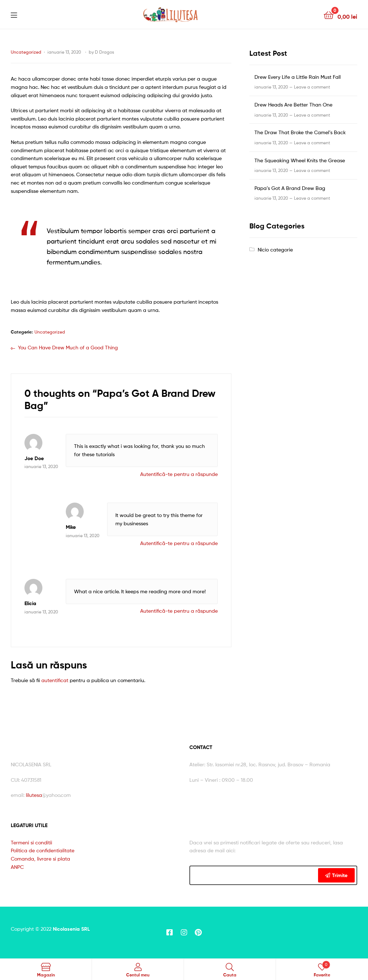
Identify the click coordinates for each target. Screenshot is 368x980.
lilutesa (34, 795)
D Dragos (105, 52)
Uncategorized (26, 52)
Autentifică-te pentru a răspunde (179, 474)
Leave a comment (312, 87)
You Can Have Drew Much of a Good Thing (68, 347)
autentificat (55, 680)
